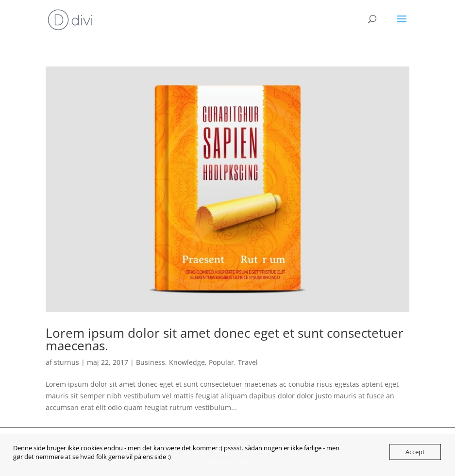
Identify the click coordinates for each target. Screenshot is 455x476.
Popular (221, 362)
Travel (248, 362)
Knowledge (187, 362)
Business (151, 362)
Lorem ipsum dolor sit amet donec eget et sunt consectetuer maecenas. (225, 339)
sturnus (67, 362)
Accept (415, 452)
